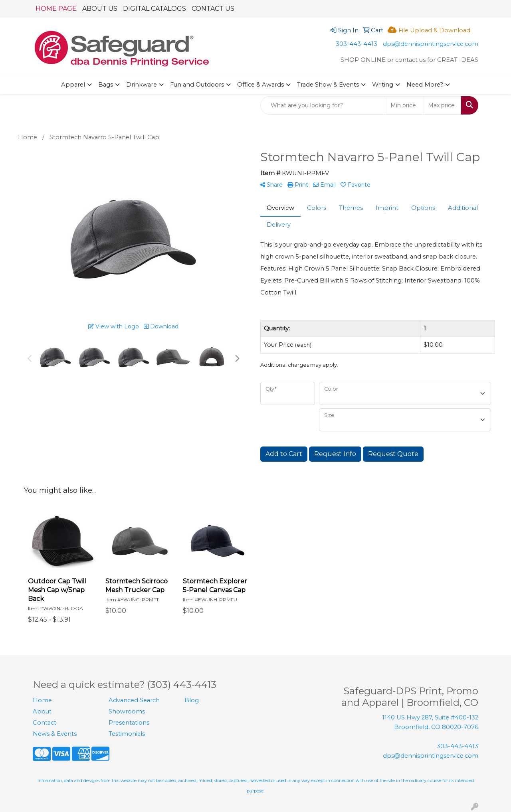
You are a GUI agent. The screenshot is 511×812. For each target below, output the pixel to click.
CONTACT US (213, 9)
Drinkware (142, 85)
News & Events (55, 734)
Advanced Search (134, 700)
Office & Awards (260, 85)
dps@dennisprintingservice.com (431, 44)
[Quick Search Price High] (443, 105)
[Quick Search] (323, 105)
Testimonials (127, 734)
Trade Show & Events (328, 85)
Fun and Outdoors (197, 85)
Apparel (73, 85)
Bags (106, 85)
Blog (192, 700)
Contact (45, 723)
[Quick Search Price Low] (405, 105)
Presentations (129, 723)
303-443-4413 (357, 44)
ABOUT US (100, 9)
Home (42, 700)
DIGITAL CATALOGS (154, 9)
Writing (383, 85)
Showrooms (127, 711)
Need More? (425, 85)
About (42, 711)
